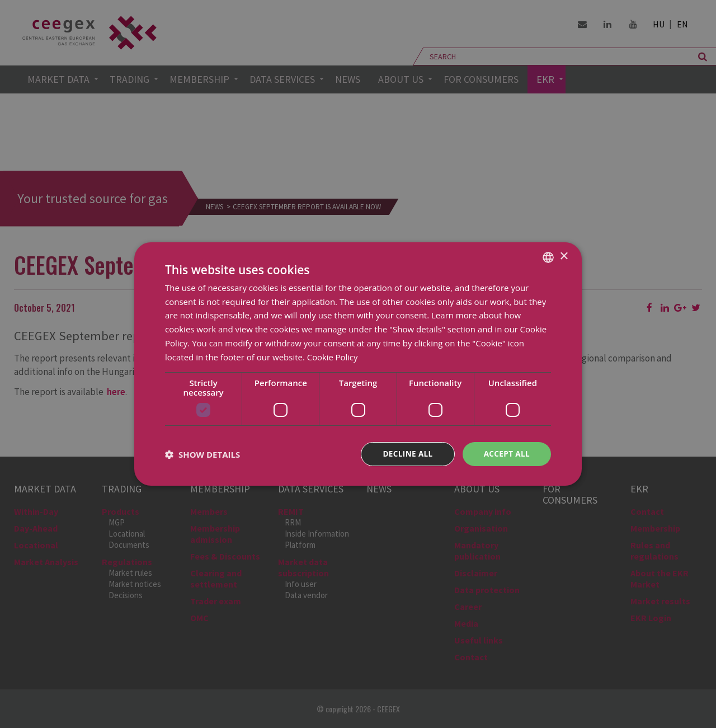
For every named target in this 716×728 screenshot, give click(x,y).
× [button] (564, 256)
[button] (202, 454)
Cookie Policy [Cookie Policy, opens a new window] (333, 356)
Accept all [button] (506, 454)
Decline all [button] (405, 454)
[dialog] (358, 364)
